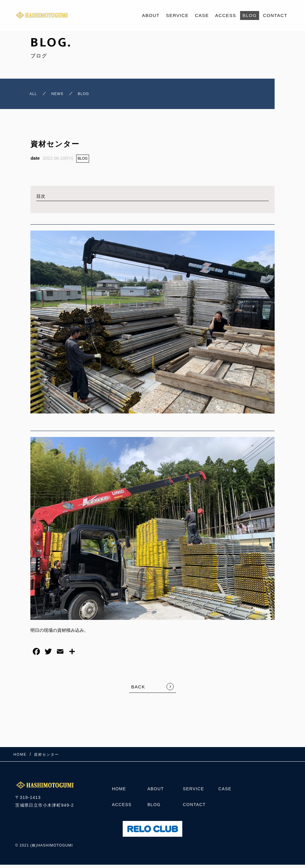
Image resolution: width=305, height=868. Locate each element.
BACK (138, 690)
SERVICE (177, 15)
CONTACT (275, 15)
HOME (119, 792)
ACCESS (226, 15)
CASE (202, 15)
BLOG (250, 15)
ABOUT (151, 15)
